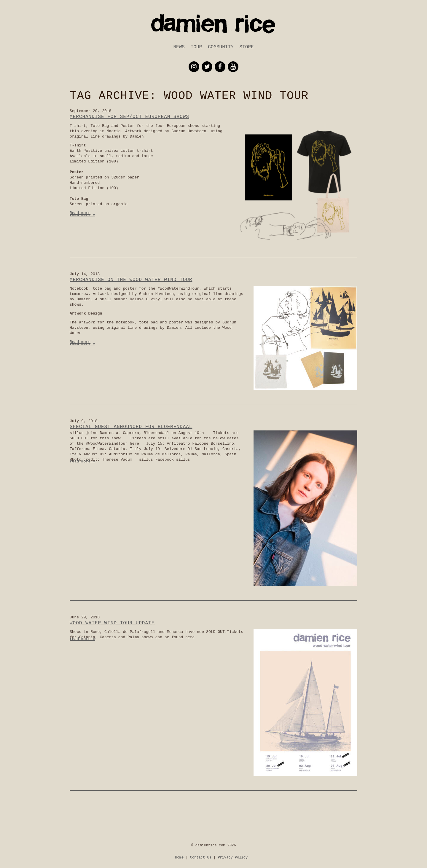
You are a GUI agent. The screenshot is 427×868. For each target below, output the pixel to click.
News (179, 47)
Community (221, 47)
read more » (82, 215)
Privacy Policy (233, 858)
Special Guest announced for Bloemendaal (131, 427)
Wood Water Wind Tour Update (112, 623)
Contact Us (201, 858)
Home (179, 858)
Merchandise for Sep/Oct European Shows (129, 117)
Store (247, 47)
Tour (196, 47)
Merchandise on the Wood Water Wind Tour (131, 280)
